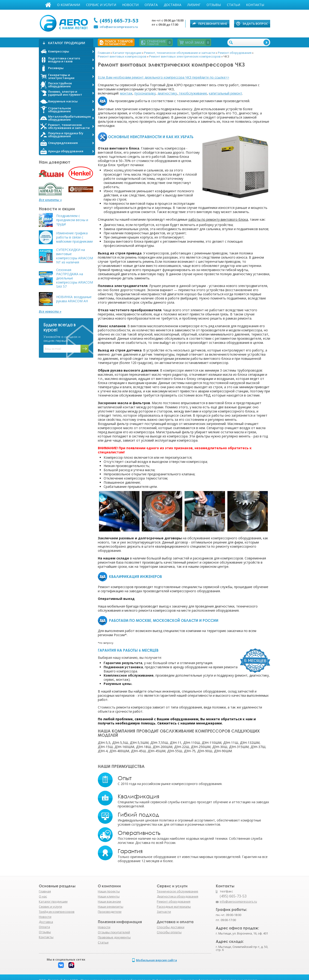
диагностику (167, 93)
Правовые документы (114, 937)
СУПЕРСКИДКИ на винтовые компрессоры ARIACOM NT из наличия (75, 256)
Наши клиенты (109, 896)
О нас (43, 896)
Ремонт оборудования (174, 901)
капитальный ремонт (226, 93)
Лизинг (194, 5)
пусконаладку (145, 93)
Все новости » (50, 311)
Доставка (173, 5)
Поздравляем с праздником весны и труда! (72, 220)
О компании (69, 5)
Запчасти (164, 912)
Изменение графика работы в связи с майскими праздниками (74, 237)
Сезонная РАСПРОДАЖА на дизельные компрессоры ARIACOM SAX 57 (75, 278)
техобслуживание (193, 93)
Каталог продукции (53, 901)
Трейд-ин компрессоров (57, 912)
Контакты (255, 5)
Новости (130, 5)
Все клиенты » (50, 200)
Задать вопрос (255, 24)
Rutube (71, 965)
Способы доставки (171, 927)
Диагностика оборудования (178, 896)
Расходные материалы (174, 907)
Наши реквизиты (111, 907)
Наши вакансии (109, 901)
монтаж (126, 93)
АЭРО (65, 23)
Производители (110, 912)
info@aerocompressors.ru (119, 27)
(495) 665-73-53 (119, 20)
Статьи (233, 5)
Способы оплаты (169, 932)
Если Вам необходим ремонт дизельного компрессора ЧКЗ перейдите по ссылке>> (164, 77)
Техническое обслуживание (178, 891)
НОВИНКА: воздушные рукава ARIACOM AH (74, 299)
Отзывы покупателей (114, 932)
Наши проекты (109, 891)
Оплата (151, 5)
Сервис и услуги (101, 5)
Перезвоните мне (213, 24)
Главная (48, 5)
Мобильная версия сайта (156, 960)
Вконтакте (61, 965)
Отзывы (214, 5)
